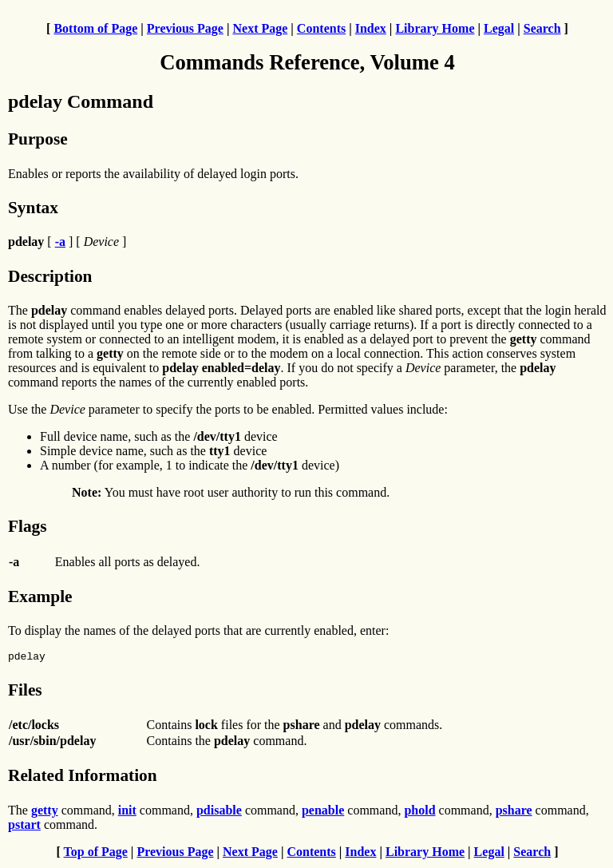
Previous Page (185, 28)
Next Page (260, 28)
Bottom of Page (95, 28)
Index (371, 28)
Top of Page (96, 854)
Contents (321, 28)
